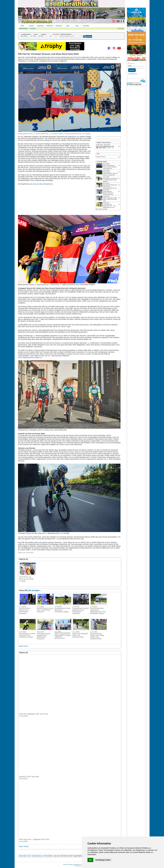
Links (77, 26)
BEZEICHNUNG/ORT (66, 34)
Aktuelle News (23, 28)
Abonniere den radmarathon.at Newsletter (36, 856)
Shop (68, 26)
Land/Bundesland (26, 34)
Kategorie (44, 34)
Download (59, 26)
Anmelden (86, 26)
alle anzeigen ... (35, 590)
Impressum (77, 864)
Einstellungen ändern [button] (103, 860)
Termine (31, 26)
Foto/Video (50, 26)
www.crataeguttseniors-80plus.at (30, 358)
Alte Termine (56, 34)
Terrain (36, 34)
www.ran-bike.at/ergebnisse (43, 184)
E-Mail (130, 66)
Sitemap (70, 864)
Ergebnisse (40, 26)
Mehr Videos (24, 846)
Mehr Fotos (24, 646)
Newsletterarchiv (133, 74)
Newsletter (33, 28)
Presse (65, 864)
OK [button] (90, 860)
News (22, 26)
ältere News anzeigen (102, 209)
